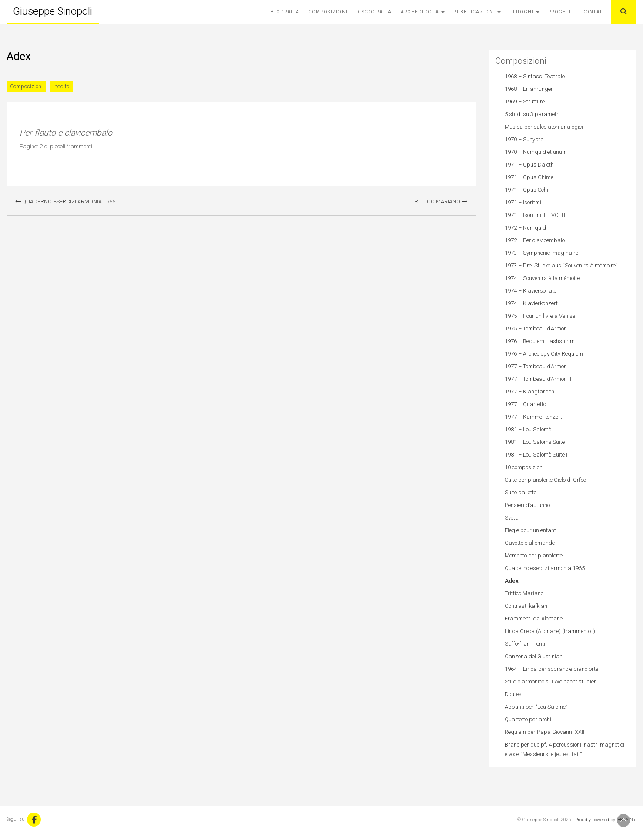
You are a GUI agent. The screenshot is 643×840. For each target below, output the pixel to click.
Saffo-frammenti (525, 644)
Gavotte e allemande (530, 543)
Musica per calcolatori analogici (544, 127)
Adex (512, 581)
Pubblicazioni (477, 12)
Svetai (512, 518)
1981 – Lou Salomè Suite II (537, 455)
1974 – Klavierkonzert (531, 303)
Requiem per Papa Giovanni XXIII (545, 732)
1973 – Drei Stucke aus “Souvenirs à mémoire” (561, 265)
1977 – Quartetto (525, 404)
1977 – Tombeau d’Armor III (538, 379)
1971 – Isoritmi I (524, 202)
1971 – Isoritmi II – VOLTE (536, 215)
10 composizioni (524, 467)
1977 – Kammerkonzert (533, 417)
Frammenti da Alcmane (534, 618)
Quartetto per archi (528, 719)
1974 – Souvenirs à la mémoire (542, 278)
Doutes (513, 694)
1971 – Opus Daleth (529, 165)
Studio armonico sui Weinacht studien (551, 682)
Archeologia (423, 12)
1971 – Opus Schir (527, 190)
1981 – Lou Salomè (528, 429)
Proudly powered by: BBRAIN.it (606, 820)
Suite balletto (521, 492)
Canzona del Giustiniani (534, 656)
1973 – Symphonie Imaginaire (541, 253)
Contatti (594, 12)
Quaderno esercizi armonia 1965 (65, 202)
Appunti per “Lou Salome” (536, 707)
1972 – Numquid (525, 228)
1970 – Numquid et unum (536, 152)
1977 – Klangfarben (529, 392)
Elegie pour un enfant (530, 530)
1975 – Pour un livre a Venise (540, 316)
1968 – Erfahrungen (529, 89)
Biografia (285, 12)
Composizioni (328, 12)
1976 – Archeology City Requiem (544, 354)
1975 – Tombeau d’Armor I (537, 328)
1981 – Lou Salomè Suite (535, 442)
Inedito (61, 86)
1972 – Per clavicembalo (535, 240)
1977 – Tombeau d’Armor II (537, 366)
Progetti (561, 12)
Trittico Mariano (439, 202)
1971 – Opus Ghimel (530, 177)
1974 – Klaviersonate (531, 291)
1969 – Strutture (525, 102)
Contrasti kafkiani (527, 606)
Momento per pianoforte (534, 555)
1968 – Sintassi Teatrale (535, 76)
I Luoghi (524, 12)
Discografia (374, 12)
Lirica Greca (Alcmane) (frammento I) (550, 631)
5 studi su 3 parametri (532, 114)
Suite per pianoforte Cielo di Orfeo (545, 480)
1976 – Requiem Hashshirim (540, 341)
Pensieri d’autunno (527, 505)
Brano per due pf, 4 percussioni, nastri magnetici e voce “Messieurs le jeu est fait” (564, 749)
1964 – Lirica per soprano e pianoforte (551, 669)
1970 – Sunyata (524, 139)
